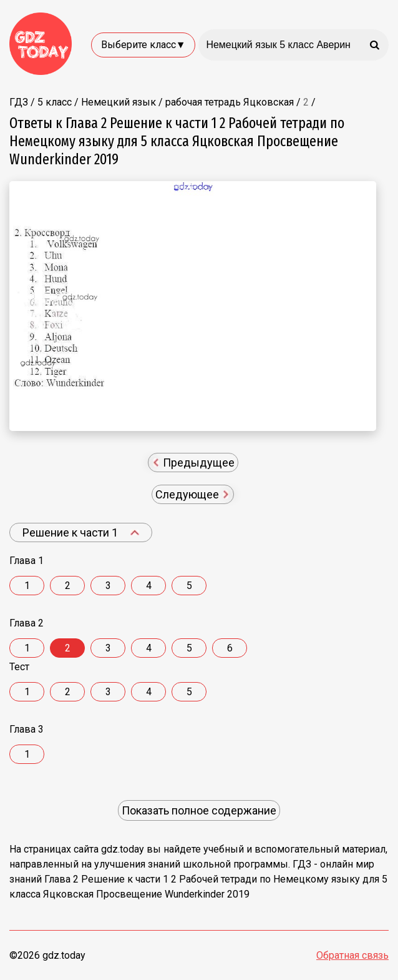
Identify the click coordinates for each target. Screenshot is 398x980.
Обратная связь (352, 955)
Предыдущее (194, 463)
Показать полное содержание (199, 810)
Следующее (192, 494)
